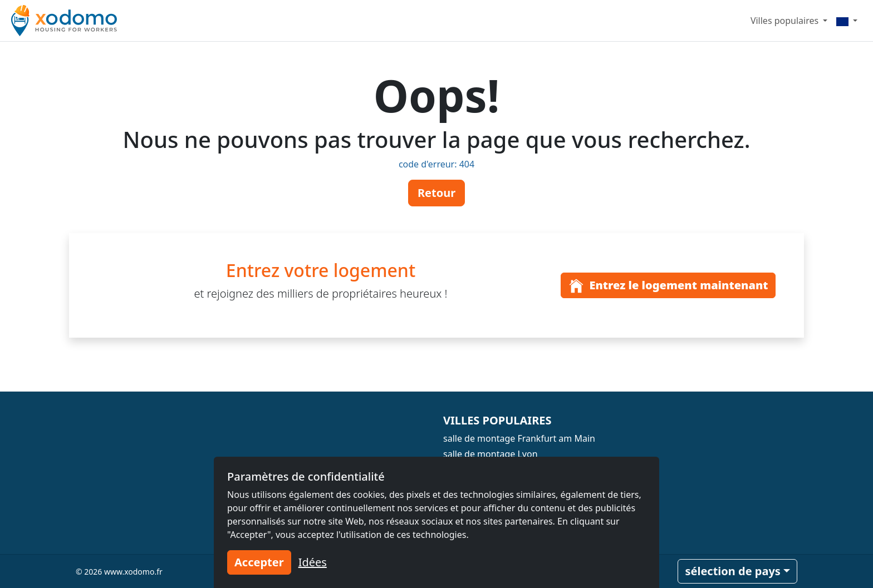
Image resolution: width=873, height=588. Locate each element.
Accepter (259, 562)
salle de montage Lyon (491, 454)
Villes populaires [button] (786, 21)
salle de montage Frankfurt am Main (519, 438)
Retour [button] (436, 193)
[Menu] (847, 21)
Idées (313, 562)
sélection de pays (732, 571)
